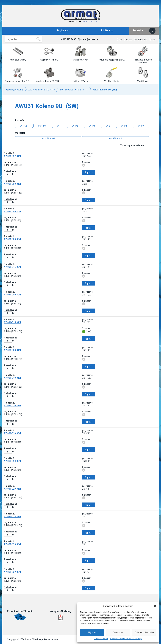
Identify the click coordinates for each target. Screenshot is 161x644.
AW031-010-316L (13, 406)
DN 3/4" (124, 126)
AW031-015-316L (13, 322)
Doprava (128, 40)
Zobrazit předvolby (144, 632)
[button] (155, 606)
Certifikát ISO (140, 40)
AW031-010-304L (13, 433)
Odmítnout (118, 632)
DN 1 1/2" (24, 126)
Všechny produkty (14, 90)
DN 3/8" (141, 126)
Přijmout (92, 632)
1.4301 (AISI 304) (48, 138)
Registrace (63, 30)
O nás (120, 40)
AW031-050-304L (13, 212)
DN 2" (108, 126)
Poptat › (89, 172)
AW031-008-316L (13, 350)
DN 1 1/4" (42, 126)
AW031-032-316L (13, 156)
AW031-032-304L (13, 572)
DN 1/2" (75, 126)
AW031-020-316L (13, 489)
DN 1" (59, 126)
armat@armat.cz (89, 39)
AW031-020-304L (13, 461)
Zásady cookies (101, 639)
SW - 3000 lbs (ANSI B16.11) (74, 90)
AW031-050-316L (13, 184)
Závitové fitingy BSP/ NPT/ (42, 90)
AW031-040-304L (13, 295)
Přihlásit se (107, 30)
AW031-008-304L (13, 239)
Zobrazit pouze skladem (132, 145)
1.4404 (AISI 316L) (116, 138)
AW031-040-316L (13, 378)
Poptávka (144, 31)
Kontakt (152, 40)
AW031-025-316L (13, 517)
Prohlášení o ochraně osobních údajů (126, 639)
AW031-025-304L (13, 544)
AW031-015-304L (13, 267)
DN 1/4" (92, 126)
